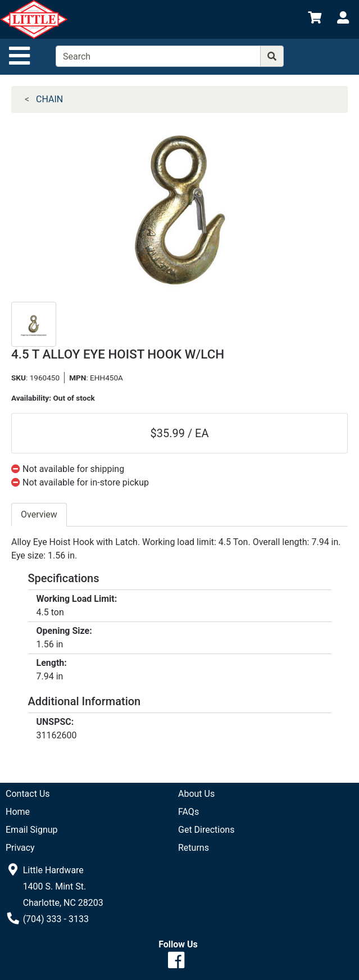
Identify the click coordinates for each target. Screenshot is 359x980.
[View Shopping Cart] (315, 19)
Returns (194, 848)
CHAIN (49, 99)
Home (18, 812)
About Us (196, 794)
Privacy (20, 848)
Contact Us (28, 794)
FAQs (188, 812)
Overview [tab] (39, 514)
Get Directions (206, 830)
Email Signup (32, 830)
